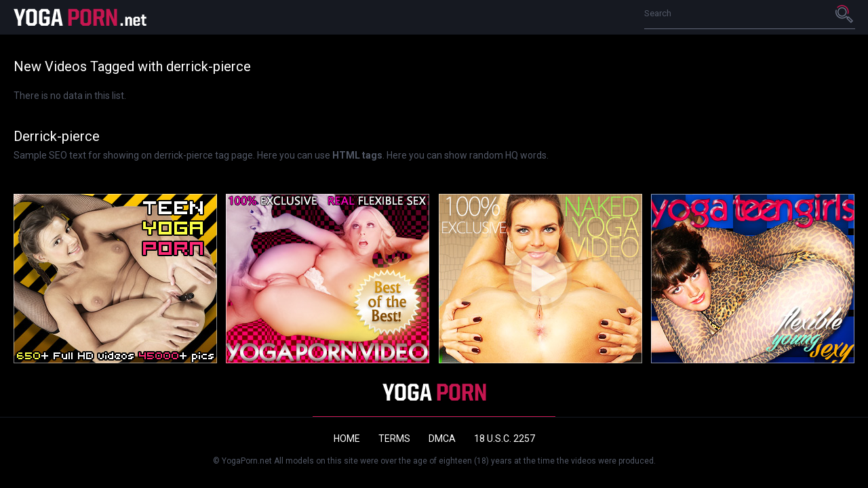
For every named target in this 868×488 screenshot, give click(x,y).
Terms (394, 439)
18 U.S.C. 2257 (505, 439)
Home (347, 439)
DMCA (442, 439)
